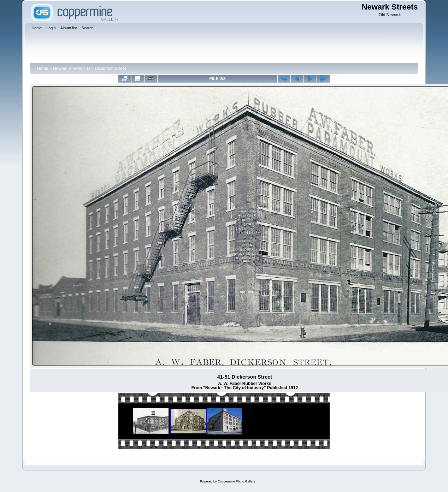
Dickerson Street (110, 69)
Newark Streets (67, 69)
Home (42, 69)
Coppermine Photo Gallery (236, 481)
